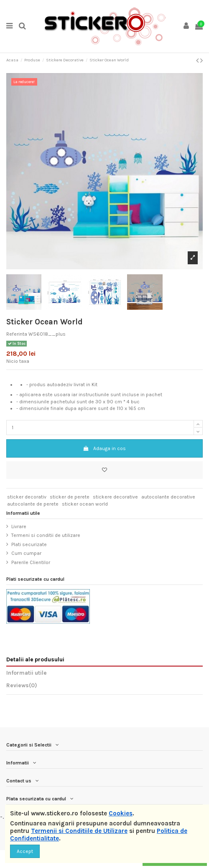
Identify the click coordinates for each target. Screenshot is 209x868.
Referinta (17, 334)
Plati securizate (29, 544)
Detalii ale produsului (35, 659)
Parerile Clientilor (31, 562)
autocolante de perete (33, 504)
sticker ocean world (85, 504)
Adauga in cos (104, 448)
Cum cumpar (26, 553)
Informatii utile (27, 673)
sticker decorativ (27, 497)
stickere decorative (115, 497)
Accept (25, 851)
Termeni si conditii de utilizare (46, 535)
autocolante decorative (168, 497)
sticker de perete (70, 497)
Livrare (19, 526)
